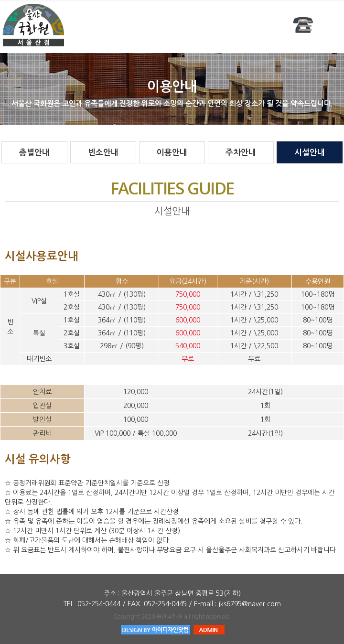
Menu (305, 25)
